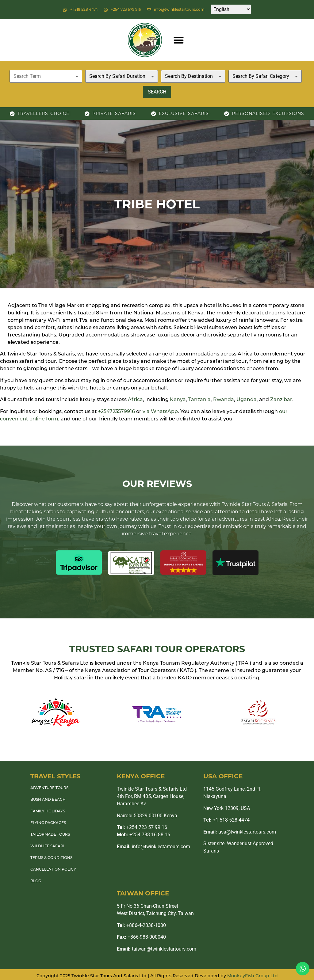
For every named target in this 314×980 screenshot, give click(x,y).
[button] (179, 40)
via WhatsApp (160, 412)
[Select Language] (231, 9)
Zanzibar (281, 400)
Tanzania (199, 400)
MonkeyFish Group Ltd (253, 976)
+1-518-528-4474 (226, 820)
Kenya (178, 400)
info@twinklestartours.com (153, 847)
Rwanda (224, 400)
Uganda (247, 400)
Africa (135, 400)
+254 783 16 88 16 (144, 835)
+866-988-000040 (141, 937)
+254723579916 (117, 412)
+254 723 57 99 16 (142, 827)
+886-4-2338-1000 (141, 925)
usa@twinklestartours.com (240, 832)
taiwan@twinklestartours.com (157, 949)
